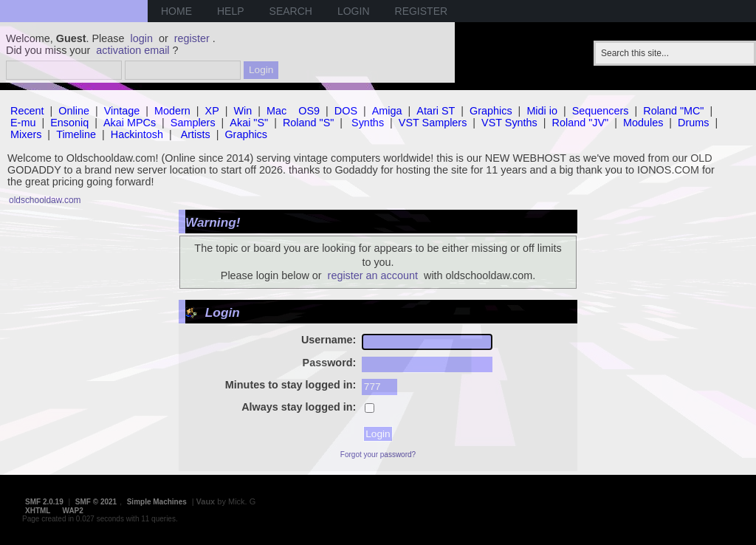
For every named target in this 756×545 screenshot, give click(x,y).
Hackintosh (137, 134)
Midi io (542, 111)
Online (74, 111)
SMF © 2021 (96, 502)
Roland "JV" (581, 123)
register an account (373, 275)
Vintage (122, 111)
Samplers (193, 123)
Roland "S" (308, 123)
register (192, 38)
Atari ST (436, 111)
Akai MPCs (130, 123)
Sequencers (601, 111)
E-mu (23, 123)
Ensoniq (69, 123)
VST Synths (509, 123)
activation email (133, 50)
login (142, 38)
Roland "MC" (673, 111)
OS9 (309, 111)
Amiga (387, 111)
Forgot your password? (378, 455)
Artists (196, 134)
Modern (172, 111)
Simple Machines (157, 502)
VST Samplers (433, 123)
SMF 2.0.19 (44, 502)
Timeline (76, 134)
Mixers (26, 134)
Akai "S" (249, 123)
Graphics (491, 111)
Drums (693, 123)
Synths (368, 123)
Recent (27, 111)
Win (243, 111)
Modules (643, 123)
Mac (276, 111)
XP (212, 111)
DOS (346, 111)
